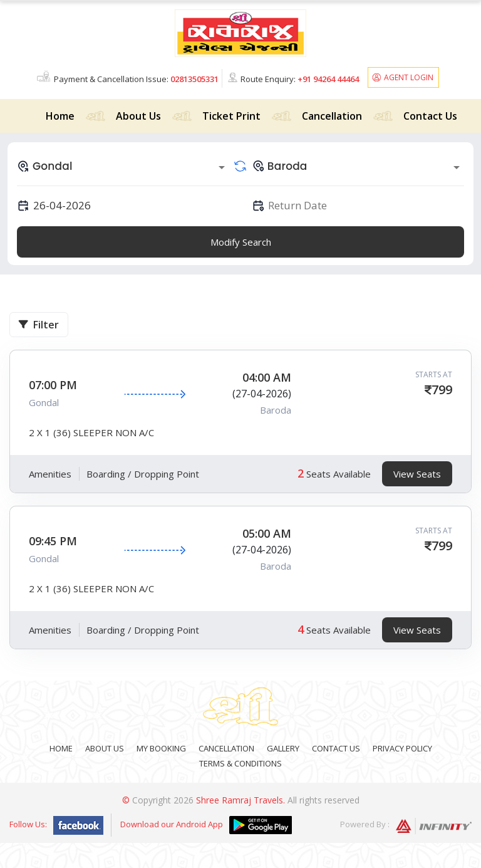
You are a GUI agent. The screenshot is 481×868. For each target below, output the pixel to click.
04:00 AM (267, 377)
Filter (39, 325)
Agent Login (409, 77)
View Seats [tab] (417, 474)
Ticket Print (231, 116)
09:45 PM (53, 541)
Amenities (50, 474)
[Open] (222, 167)
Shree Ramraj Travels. (240, 800)
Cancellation (332, 116)
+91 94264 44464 (328, 79)
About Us (138, 116)
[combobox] (123, 166)
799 (442, 390)
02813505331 (194, 79)
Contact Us (430, 116)
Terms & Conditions (240, 763)
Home (60, 116)
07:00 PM (53, 385)
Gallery (283, 748)
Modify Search (241, 242)
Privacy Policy (402, 748)
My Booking (161, 748)
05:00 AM (267, 533)
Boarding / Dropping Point (143, 474)
